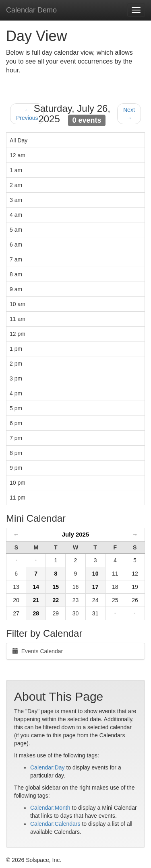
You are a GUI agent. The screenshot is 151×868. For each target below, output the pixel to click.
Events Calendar (38, 651)
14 (36, 587)
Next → (129, 114)
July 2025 (76, 534)
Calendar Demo (31, 10)
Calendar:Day (48, 767)
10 (95, 574)
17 (95, 587)
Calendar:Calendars (55, 824)
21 (36, 600)
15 (56, 587)
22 (56, 600)
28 (36, 613)
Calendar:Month (50, 808)
